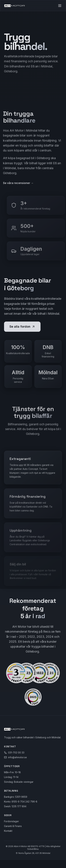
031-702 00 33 (16, 753)
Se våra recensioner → (17, 183)
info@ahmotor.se (17, 757)
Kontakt (8, 831)
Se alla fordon (22, 327)
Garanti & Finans (13, 826)
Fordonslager (11, 821)
